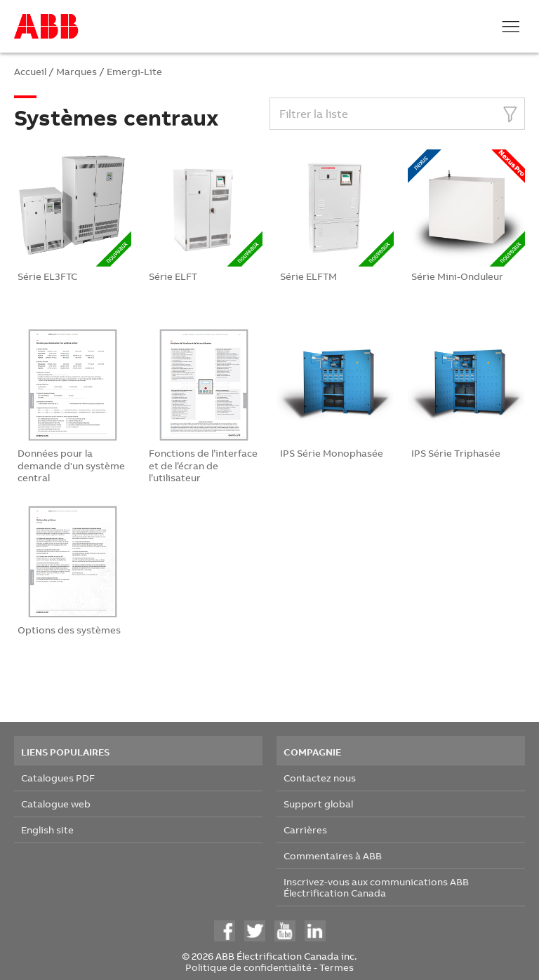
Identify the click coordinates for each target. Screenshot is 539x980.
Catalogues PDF (58, 778)
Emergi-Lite (134, 71)
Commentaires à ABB (333, 855)
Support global (318, 804)
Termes (337, 967)
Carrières (305, 830)
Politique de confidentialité (248, 967)
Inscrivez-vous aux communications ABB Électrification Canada (376, 887)
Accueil (30, 71)
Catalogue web (56, 804)
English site (47, 830)
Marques (76, 71)
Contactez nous (320, 778)
